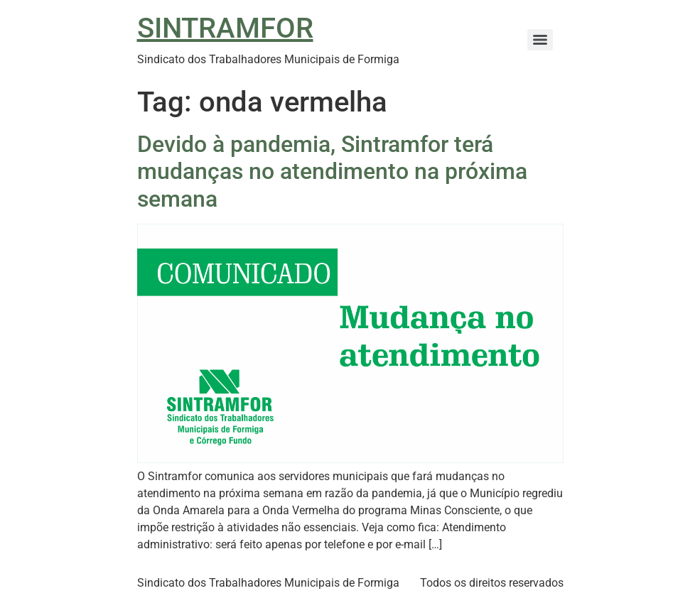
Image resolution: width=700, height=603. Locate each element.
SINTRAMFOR (225, 28)
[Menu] (540, 40)
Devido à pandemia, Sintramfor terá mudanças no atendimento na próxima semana (332, 172)
